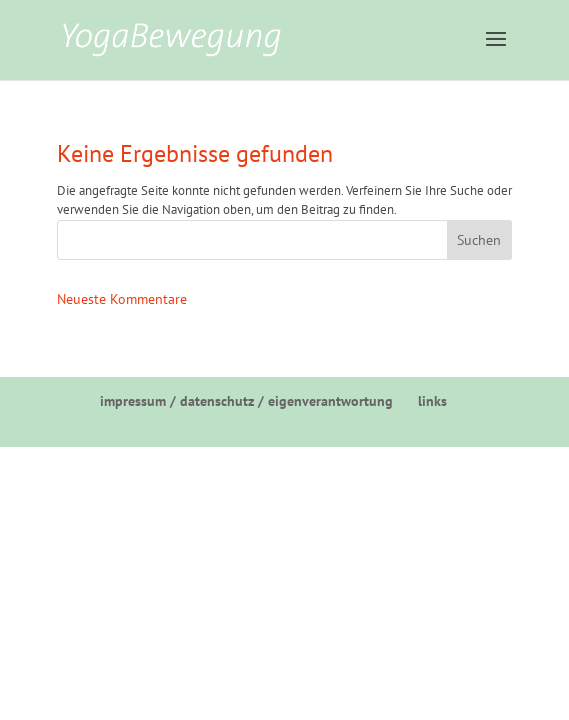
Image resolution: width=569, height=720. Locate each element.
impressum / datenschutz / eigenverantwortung (246, 401)
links (432, 401)
